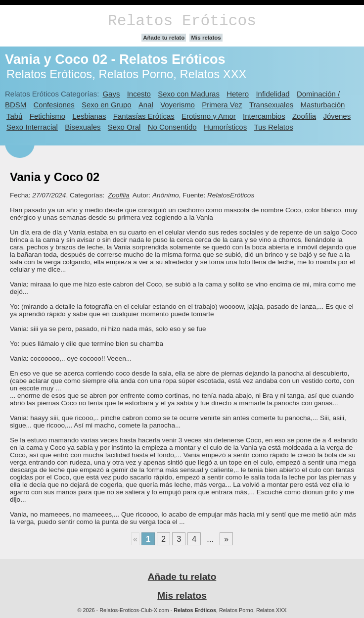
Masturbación (323, 105)
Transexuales (271, 105)
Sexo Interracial (32, 127)
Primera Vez (222, 105)
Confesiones (54, 105)
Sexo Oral (124, 127)
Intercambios (264, 116)
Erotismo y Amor (209, 116)
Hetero (238, 94)
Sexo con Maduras (189, 94)
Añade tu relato (164, 38)
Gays (111, 94)
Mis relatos (206, 38)
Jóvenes (337, 116)
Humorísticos (225, 127)
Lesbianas (89, 116)
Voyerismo (178, 105)
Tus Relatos (273, 127)
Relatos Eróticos (182, 21)
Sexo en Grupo (107, 105)
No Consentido (172, 127)
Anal (146, 105)
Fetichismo (47, 116)
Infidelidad (273, 94)
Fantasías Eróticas (144, 116)
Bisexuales (83, 127)
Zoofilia (304, 116)
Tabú (14, 116)
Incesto (139, 94)
